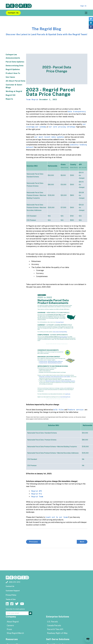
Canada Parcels (54, 625)
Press (9, 629)
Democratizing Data (15, 66)
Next (82, 542)
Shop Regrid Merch (15, 633)
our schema (41, 127)
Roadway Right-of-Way (57, 633)
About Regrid (13, 622)
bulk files (59, 410)
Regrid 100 (11, 95)
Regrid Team (37, 497)
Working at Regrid (14, 91)
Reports (9, 99)
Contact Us (13, 13)
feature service (76, 410)
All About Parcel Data (15, 81)
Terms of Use (11, 599)
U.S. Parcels (52, 622)
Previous (34, 542)
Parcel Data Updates (15, 62)
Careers (10, 625)
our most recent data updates (49, 137)
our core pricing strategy (62, 127)
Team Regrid (32, 100)
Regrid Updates (13, 69)
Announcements (13, 58)
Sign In (83, 6)
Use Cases (10, 77)
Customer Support (13, 591)
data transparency (77, 112)
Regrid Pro (37, 494)
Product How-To (13, 73)
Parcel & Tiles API (55, 629)
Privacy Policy (11, 595)
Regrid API (37, 491)
